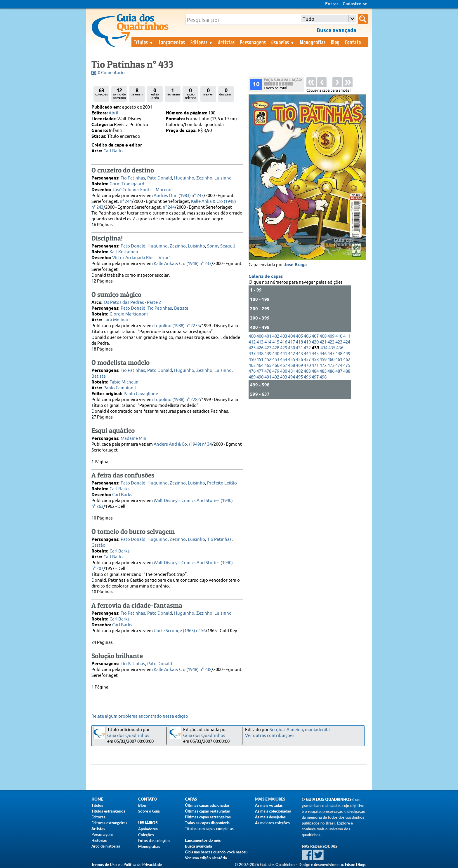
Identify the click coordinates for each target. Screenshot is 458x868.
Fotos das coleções (154, 841)
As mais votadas (269, 805)
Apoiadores (148, 829)
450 (252, 360)
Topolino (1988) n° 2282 (177, 400)
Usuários (283, 42)
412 (252, 342)
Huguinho (184, 178)
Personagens (253, 42)
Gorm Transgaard (127, 184)
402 (276, 336)
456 (299, 360)
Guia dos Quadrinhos (128, 736)
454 (284, 360)
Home (97, 799)
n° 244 (126, 202)
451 (260, 360)
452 (268, 360)
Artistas (227, 42)
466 (276, 366)
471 (315, 366)
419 (307, 342)
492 (276, 377)
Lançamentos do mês (203, 840)
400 (252, 336)
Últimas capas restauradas (207, 811)
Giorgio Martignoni (129, 314)
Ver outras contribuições (270, 736)
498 (323, 377)
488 (347, 371)
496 (307, 377)
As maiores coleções (272, 823)
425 (252, 348)
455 (292, 360)
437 (252, 354)
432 (307, 348)
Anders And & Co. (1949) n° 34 (183, 444)
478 (268, 371)
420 (315, 342)
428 (276, 348)
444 (307, 354)
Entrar (332, 4)
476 (252, 371)
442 (292, 354)
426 (260, 348)
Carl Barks (113, 151)
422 (331, 342)
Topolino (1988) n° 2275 (177, 326)
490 (260, 377)
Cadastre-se (355, 4)
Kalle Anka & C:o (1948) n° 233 (183, 264)
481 (292, 371)
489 (252, 377)
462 (347, 360)
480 (284, 371)
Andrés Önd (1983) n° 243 (179, 196)
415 (276, 342)
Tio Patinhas (133, 178)
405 (299, 336)
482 (299, 371)
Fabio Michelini (125, 382)
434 (324, 348)
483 (307, 371)
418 (299, 342)
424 (347, 342)
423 (339, 342)
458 (315, 360)
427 (268, 348)
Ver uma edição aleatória (206, 858)
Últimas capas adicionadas (207, 805)
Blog (335, 42)
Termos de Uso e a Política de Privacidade (127, 864)
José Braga (295, 265)
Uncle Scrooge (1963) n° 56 (180, 631)
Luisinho (223, 178)
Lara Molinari (117, 320)
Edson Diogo (356, 864)
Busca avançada (198, 846)
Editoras (202, 42)
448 (339, 354)
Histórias (99, 840)
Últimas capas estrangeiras (208, 817)
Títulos (144, 42)
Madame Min (133, 439)
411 (347, 336)
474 (339, 366)
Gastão (98, 545)
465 (268, 366)
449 (347, 354)
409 (331, 336)
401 (268, 336)
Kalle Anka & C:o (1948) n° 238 (183, 670)
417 (292, 342)
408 (323, 336)
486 (331, 371)
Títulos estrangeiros (108, 811)
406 (307, 336)
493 (284, 377)
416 (284, 342)
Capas (191, 799)
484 (315, 371)
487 (339, 371)
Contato (353, 42)
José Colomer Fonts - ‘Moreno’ (142, 190)
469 (299, 366)
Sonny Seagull (221, 246)
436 (340, 348)
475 (347, 366)
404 (292, 336)
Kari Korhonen (124, 252)
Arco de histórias (106, 846)
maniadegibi (317, 730)
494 (292, 377)
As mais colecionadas (273, 811)
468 (292, 366)
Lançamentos (172, 42)
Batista (181, 308)
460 (331, 360)
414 (268, 342)
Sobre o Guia (149, 811)
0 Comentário (111, 73)
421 (323, 342)
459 (323, 360)
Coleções (146, 835)
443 (299, 354)
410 (339, 336)
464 (260, 366)
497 (315, 377)
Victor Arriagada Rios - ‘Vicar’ (141, 258)
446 (323, 354)
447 (331, 354)
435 (332, 348)
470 (307, 366)
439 (268, 354)
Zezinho (204, 178)
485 (323, 371)
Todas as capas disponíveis (207, 823)
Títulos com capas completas (209, 829)
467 (284, 366)
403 (284, 336)
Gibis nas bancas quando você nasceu (216, 852)
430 (292, 348)
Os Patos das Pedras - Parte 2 (132, 303)
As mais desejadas (270, 817)
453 (276, 360)
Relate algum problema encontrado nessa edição (140, 716)
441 (284, 354)
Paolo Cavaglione (141, 394)
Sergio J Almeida (286, 730)
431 (299, 348)
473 (331, 366)
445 (315, 354)
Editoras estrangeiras (109, 823)
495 (299, 377)
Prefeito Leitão (222, 483)
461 (339, 360)
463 (252, 366)
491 (268, 377)
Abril (113, 113)
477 (260, 371)
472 (323, 366)
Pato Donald (160, 178)
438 (260, 354)
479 (276, 371)
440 (276, 354)
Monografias (313, 42)
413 (260, 342)
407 (315, 336)
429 (284, 348)
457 (307, 360)
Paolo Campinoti (120, 388)
